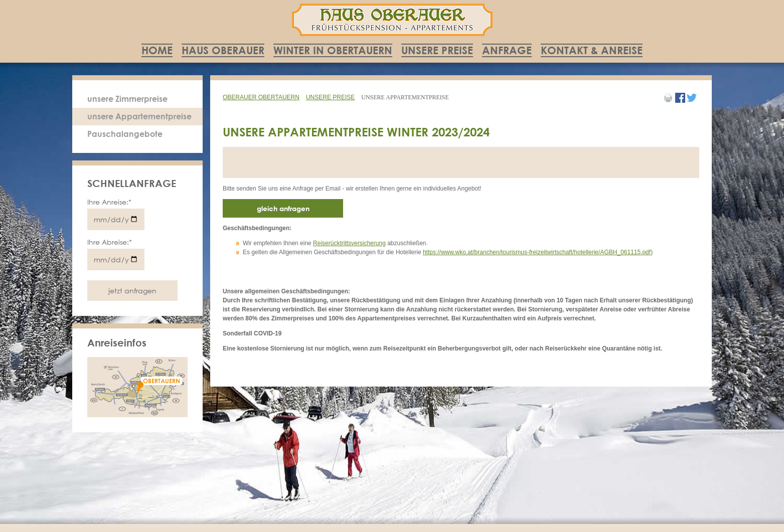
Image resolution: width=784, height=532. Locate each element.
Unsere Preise (437, 50)
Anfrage (507, 50)
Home (157, 50)
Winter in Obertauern (333, 50)
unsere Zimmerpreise (127, 99)
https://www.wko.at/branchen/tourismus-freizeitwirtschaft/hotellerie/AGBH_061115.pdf (537, 252)
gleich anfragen (283, 208)
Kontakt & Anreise (592, 50)
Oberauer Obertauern (261, 97)
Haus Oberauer (223, 50)
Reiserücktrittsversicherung (349, 243)
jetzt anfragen (132, 291)
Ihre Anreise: (109, 202)
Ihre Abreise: (110, 242)
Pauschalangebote (125, 134)
